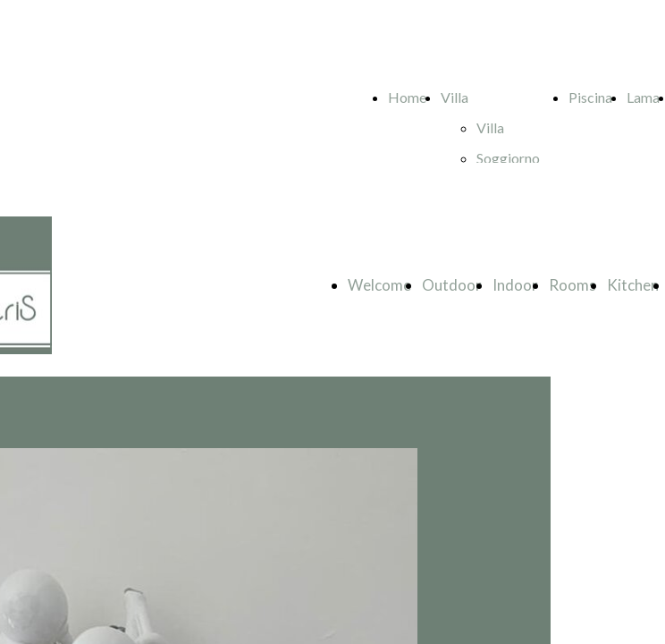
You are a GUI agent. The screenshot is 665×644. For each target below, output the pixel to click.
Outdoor (452, 285)
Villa (455, 97)
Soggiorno (508, 158)
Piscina (590, 97)
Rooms (572, 285)
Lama (643, 97)
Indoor (515, 285)
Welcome (379, 285)
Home (407, 97)
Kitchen (633, 285)
